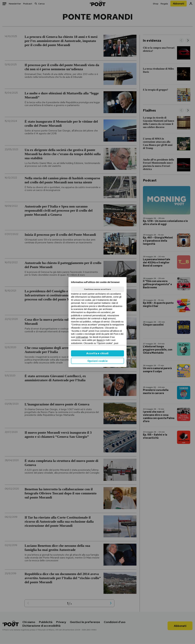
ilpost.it (100, 340)
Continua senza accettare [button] (98, 289)
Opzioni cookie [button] (98, 361)
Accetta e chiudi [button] (98, 353)
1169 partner (82, 337)
